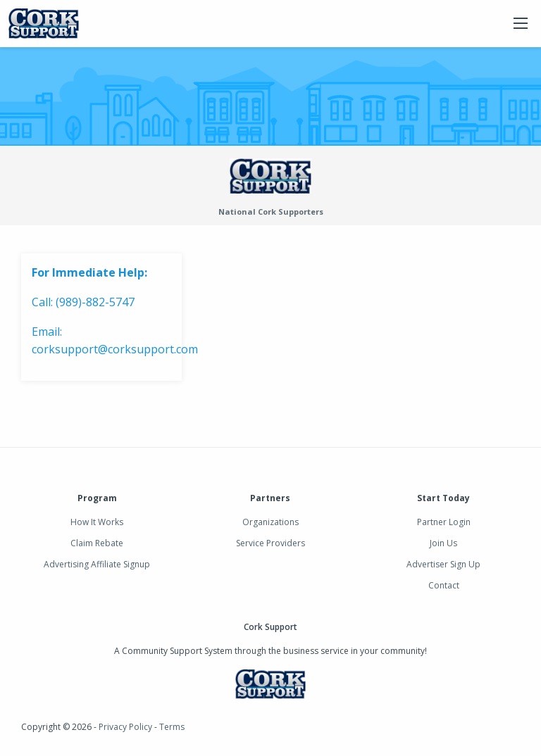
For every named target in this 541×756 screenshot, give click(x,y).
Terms (172, 727)
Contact (444, 585)
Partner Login (444, 522)
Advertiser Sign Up (443, 564)
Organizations (270, 522)
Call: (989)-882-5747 (83, 302)
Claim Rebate (97, 543)
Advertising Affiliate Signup (97, 564)
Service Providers (270, 543)
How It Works (97, 522)
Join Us (443, 543)
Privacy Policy (125, 727)
